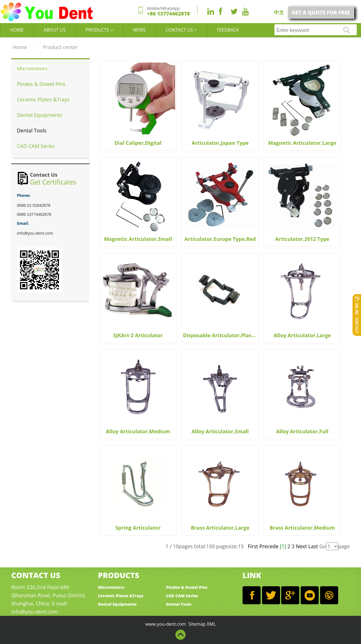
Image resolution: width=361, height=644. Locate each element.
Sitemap (197, 624)
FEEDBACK (228, 30)
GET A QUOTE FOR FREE (321, 12)
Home (20, 47)
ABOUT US (55, 30)
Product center (60, 47)
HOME (17, 30)
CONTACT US (181, 30)
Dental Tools (32, 130)
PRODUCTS (99, 30)
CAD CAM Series (36, 146)
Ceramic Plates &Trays (43, 99)
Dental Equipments (39, 115)
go (347, 30)
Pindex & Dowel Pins (41, 84)
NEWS (139, 30)
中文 (279, 12)
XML (211, 624)
